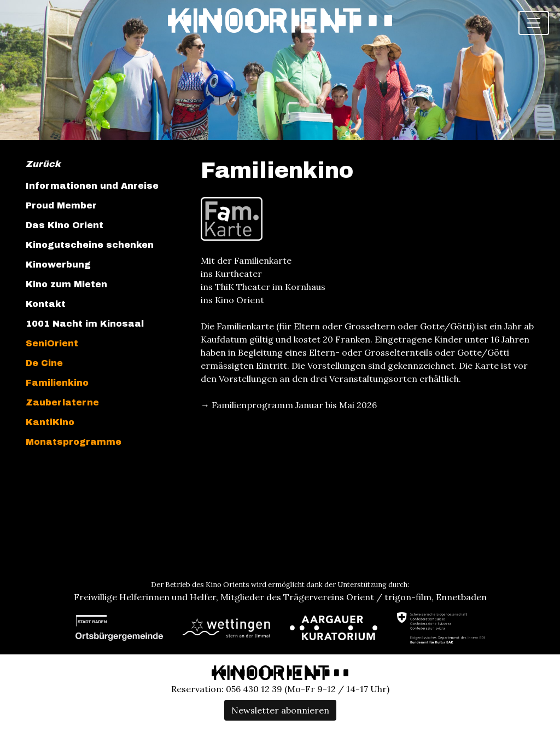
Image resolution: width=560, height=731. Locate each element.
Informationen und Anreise (92, 186)
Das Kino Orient (65, 225)
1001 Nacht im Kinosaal (85, 324)
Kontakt (46, 304)
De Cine (44, 363)
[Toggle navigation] (534, 23)
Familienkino (57, 383)
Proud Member (61, 205)
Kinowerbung (58, 265)
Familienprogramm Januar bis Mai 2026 (294, 405)
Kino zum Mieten (66, 284)
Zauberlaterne (62, 402)
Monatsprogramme (74, 442)
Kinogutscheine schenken (90, 245)
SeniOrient (52, 343)
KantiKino (50, 422)
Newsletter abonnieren (280, 710)
